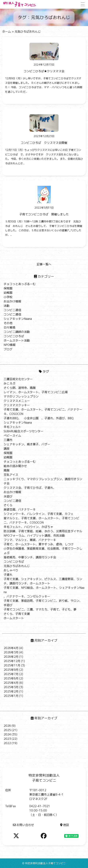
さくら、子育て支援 (17, 614)
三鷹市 (8, 440)
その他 (8, 323)
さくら (8, 505)
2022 (7, 743)
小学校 (8, 297)
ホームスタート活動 (17, 340)
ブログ (8, 349)
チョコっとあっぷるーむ (20, 284)
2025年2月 (11, 691)
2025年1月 (11, 696)
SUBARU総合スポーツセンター (24, 431)
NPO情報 (10, 345)
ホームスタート (14, 618)
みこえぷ (9, 383)
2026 (7, 726)
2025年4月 (11, 683)
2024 (7, 734)
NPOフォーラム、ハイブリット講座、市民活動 (34, 536)
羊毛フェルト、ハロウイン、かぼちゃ (28, 527)
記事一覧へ (44, 264)
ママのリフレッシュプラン (21, 396)
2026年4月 (11, 648)
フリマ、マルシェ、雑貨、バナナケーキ (30, 540)
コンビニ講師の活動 (17, 332)
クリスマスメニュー (17, 401)
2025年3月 (11, 687)
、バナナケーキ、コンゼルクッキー (27, 596)
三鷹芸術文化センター (18, 379)
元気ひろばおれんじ (17, 566)
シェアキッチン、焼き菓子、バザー (27, 444)
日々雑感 (9, 327)
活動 (7, 306)
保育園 (8, 288)
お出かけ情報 (12, 301)
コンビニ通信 (12, 310)
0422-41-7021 (40, 806)
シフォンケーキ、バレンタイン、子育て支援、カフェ (39, 514)
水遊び (8, 496)
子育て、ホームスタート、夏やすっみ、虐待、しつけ (39, 544)
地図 (65, 825)
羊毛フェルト (12, 427)
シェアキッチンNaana (18, 319)
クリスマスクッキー (17, 405)
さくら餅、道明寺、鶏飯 (20, 388)
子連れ (8, 575)
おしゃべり (11, 570)
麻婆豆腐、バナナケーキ (20, 509)
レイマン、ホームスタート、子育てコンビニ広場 (36, 392)
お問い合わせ (23, 825)
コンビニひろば (14, 336)
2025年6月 (11, 678)
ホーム (7, 32)
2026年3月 (11, 652)
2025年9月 (11, 670)
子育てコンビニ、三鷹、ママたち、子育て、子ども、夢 (40, 609)
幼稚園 (8, 293)
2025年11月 (12, 665)
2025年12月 (12, 661)
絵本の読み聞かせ (15, 466)
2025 (7, 730)
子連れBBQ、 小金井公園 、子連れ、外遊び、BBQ (39, 418)
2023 (7, 739)
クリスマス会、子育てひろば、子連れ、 (30, 488)
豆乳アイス (11, 475)
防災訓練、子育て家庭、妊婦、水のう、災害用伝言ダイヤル (43, 531)
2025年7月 (11, 674)
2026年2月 (11, 657)
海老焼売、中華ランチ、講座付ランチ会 (30, 557)
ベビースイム (12, 436)
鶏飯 (7, 470)
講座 (7, 449)
